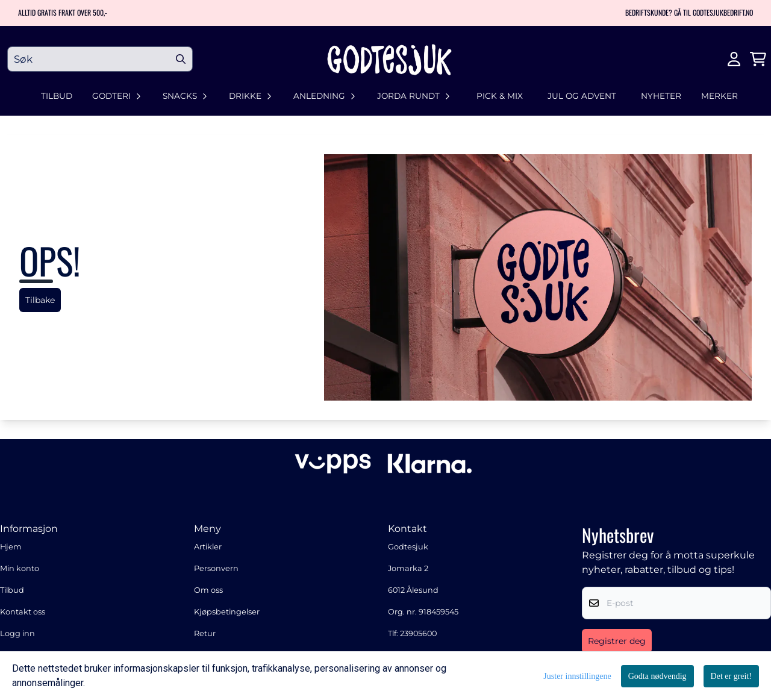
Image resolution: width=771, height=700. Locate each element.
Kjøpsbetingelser (227, 612)
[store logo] (389, 59)
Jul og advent (582, 96)
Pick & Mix (500, 96)
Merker (719, 96)
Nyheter (661, 96)
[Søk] (100, 59)
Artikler (208, 547)
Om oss (208, 590)
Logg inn (17, 633)
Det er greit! (731, 676)
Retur (205, 633)
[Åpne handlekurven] (758, 59)
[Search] (181, 59)
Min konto (20, 568)
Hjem (11, 547)
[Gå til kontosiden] (734, 59)
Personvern (216, 568)
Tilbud (57, 96)
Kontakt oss (23, 612)
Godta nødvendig (657, 676)
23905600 (418, 633)
